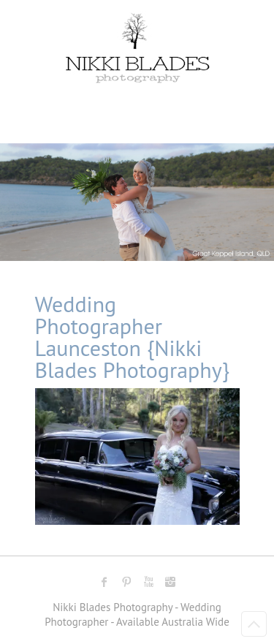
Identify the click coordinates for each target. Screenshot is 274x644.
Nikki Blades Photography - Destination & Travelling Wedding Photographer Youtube (148, 582)
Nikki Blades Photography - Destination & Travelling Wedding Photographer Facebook (104, 582)
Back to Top (254, 624)
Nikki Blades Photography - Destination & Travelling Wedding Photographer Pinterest (126, 582)
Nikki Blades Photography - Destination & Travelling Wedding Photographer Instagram (170, 582)
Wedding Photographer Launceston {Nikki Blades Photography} (133, 337)
